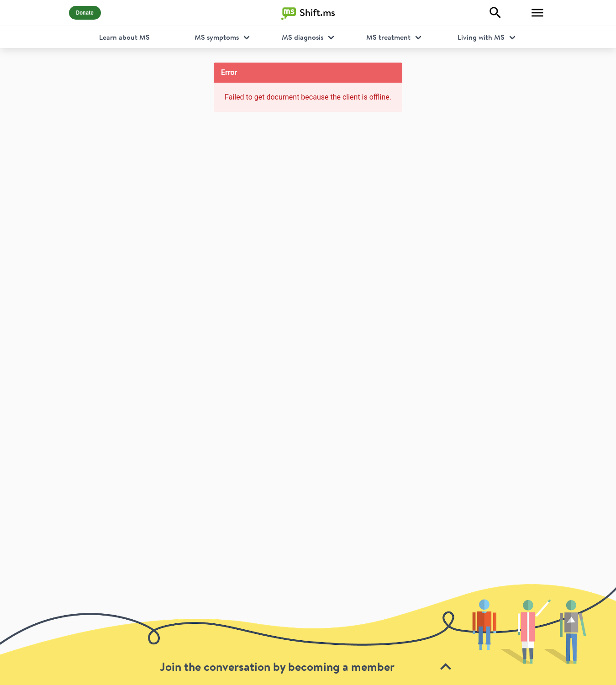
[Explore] (495, 13)
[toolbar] (308, 634)
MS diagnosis (303, 37)
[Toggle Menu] (537, 13)
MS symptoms (217, 37)
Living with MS (481, 37)
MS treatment (388, 37)
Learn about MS (124, 37)
